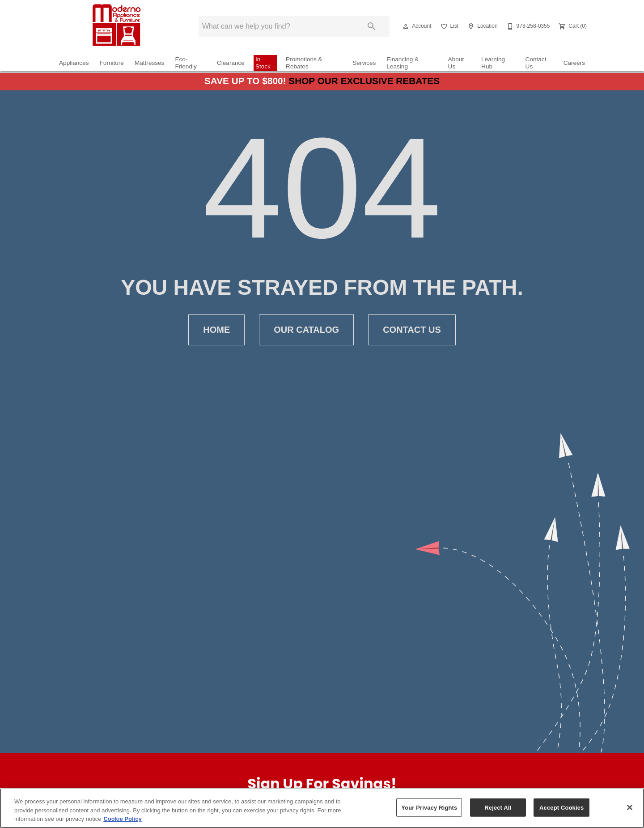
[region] (322, 808)
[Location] (481, 26)
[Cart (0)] (572, 26)
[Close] (630, 807)
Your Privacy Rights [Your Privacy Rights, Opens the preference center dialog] (429, 807)
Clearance (231, 63)
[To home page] (115, 26)
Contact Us (536, 63)
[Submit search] (372, 26)
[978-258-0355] (527, 26)
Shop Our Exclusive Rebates (364, 81)
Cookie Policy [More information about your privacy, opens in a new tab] (122, 819)
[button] (406, 26)
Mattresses (149, 63)
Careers (574, 63)
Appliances (74, 63)
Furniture (112, 63)
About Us (456, 63)
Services (364, 63)
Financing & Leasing (402, 63)
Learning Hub (493, 63)
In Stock (263, 63)
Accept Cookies (561, 807)
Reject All (498, 807)
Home (216, 330)
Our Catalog (306, 330)
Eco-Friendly (186, 63)
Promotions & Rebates (304, 63)
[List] (449, 26)
